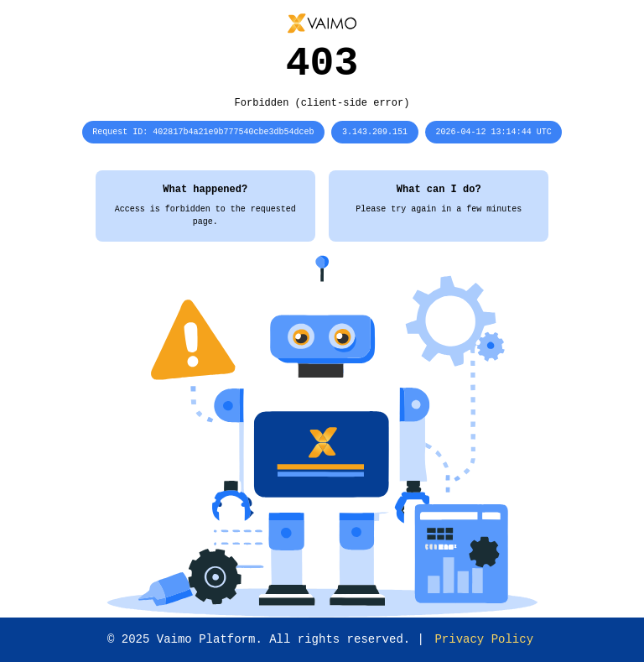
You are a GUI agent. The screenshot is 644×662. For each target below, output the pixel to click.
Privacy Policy (484, 639)
